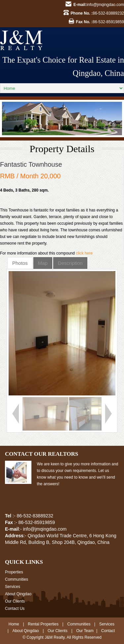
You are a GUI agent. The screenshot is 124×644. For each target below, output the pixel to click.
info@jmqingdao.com (105, 5)
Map (43, 263)
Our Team (85, 631)
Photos (20, 263)
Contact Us (15, 609)
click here (84, 253)
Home (14, 624)
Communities (17, 579)
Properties (14, 572)
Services (13, 587)
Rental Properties (43, 624)
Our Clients (15, 601)
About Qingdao (18, 594)
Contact (108, 631)
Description (70, 263)
